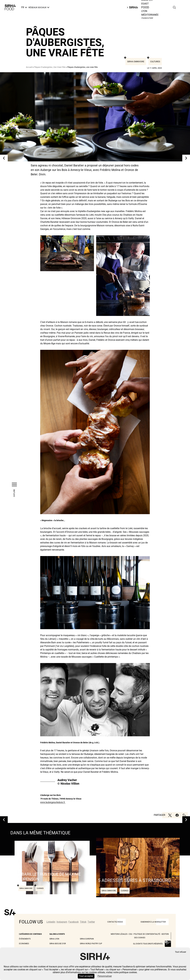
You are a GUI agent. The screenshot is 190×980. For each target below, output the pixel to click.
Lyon (144, 11)
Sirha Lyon (54, 939)
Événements (25, 939)
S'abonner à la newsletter (153, 922)
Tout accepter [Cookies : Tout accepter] (86, 976)
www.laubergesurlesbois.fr (53, 802)
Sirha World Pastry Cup (91, 944)
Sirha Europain (87, 939)
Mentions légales (119, 934)
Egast (145, 4)
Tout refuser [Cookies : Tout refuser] (181, 952)
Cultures (155, 62)
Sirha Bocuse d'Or (58, 944)
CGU (130, 934)
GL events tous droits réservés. (148, 944)
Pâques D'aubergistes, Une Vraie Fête (50, 67)
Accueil (29, 67)
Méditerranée (150, 15)
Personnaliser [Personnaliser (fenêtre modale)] (105, 976)
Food (145, 7)
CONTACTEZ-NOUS (115, 922)
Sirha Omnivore (136, 62)
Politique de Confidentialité (147, 934)
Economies (24, 944)
